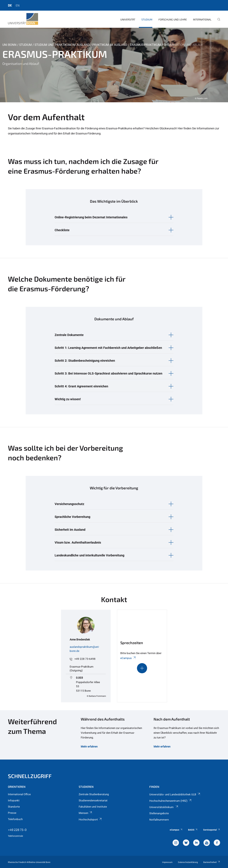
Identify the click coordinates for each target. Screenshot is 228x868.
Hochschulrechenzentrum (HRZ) (171, 801)
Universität (128, 19)
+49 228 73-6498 (85, 659)
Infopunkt (14, 800)
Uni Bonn (9, 45)
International (202, 19)
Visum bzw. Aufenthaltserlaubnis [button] (78, 542)
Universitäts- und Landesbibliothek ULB (175, 794)
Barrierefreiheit (212, 862)
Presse (12, 813)
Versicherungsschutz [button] (69, 504)
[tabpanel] (114, 65)
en (18, 5)
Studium (147, 19)
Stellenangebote (159, 813)
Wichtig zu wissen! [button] (68, 399)
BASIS (193, 830)
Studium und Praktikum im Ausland (62, 45)
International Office (19, 794)
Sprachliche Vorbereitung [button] (72, 517)
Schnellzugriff (30, 776)
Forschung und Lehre (173, 19)
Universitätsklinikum (164, 807)
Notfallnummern (159, 820)
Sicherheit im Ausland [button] (70, 530)
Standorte (14, 807)
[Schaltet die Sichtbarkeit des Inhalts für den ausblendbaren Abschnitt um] (142, 668)
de (10, 5)
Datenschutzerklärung (188, 862)
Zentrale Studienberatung (94, 794)
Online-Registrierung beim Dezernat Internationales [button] (91, 217)
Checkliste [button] (62, 230)
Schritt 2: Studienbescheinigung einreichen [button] (85, 361)
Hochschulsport (90, 819)
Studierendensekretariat (93, 800)
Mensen (86, 813)
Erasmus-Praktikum (145, 45)
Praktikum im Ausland (110, 45)
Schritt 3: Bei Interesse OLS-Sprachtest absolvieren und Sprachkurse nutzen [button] (108, 373)
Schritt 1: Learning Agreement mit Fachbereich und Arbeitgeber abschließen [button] (108, 348)
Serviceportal (212, 830)
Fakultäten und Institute (93, 807)
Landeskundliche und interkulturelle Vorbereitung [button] (89, 555)
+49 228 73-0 (17, 830)
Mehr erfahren (89, 747)
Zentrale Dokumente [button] (69, 335)
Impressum (167, 862)
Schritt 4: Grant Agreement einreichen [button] (81, 386)
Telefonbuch (15, 819)
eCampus (128, 658)
